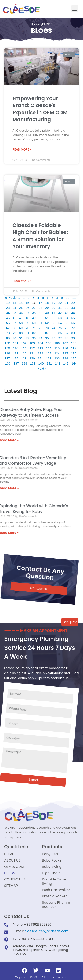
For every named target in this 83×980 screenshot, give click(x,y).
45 (8, 317)
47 (21, 317)
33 (73, 307)
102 (24, 342)
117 (74, 347)
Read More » (22, 148)
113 (40, 347)
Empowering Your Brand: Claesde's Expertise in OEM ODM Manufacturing (40, 108)
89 (8, 337)
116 (65, 347)
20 (60, 302)
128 (16, 357)
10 (68, 297)
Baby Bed (50, 854)
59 (27, 322)
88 (73, 332)
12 (8, 302)
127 (7, 357)
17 (40, 302)
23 (8, 307)
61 (40, 322)
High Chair (51, 873)
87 (67, 332)
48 (27, 317)
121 (32, 352)
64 (60, 322)
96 (54, 337)
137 (16, 362)
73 (47, 327)
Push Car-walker (56, 890)
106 (57, 342)
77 (73, 327)
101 (16, 342)
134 (65, 357)
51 (47, 317)
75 (60, 327)
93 (34, 337)
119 (16, 352)
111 (24, 347)
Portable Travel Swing (55, 881)
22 (73, 302)
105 (49, 342)
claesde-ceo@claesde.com (46, 931)
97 (60, 337)
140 (41, 362)
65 (67, 322)
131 (40, 357)
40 (47, 312)
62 (47, 322)
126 (74, 352)
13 (14, 302)
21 (67, 302)
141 (49, 362)
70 (27, 327)
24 (14, 307)
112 (32, 347)
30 (54, 307)
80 (21, 332)
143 (66, 362)
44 (73, 312)
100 (7, 342)
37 (27, 312)
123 (49, 352)
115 (57, 347)
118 (7, 352)
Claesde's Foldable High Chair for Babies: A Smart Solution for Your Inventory (40, 235)
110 (16, 347)
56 (8, 322)
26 (27, 307)
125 (65, 352)
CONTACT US (15, 879)
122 (40, 352)
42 (60, 312)
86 (60, 332)
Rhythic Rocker (54, 896)
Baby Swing (52, 867)
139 (33, 362)
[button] (75, 9)
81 (27, 332)
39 (40, 312)
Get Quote (70, 622)
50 (40, 317)
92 (27, 337)
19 (54, 302)
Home (35, 24)
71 (34, 327)
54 (67, 317)
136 (8, 362)
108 (74, 342)
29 (47, 307)
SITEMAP (11, 886)
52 (54, 317)
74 (54, 327)
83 (40, 332)
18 (47, 302)
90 (14, 337)
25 (21, 307)
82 (34, 332)
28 (40, 307)
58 (21, 322)
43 (67, 312)
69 (21, 327)
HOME (9, 854)
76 (67, 327)
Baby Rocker (52, 860)
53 (60, 317)
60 (34, 322)
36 (21, 312)
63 (54, 322)
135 (74, 357)
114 (49, 347)
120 (24, 352)
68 (14, 327)
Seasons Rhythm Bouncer (56, 905)
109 (7, 347)
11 (74, 297)
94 (40, 337)
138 (24, 362)
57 (14, 322)
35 (14, 312)
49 (34, 317)
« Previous (13, 297)
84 (47, 332)
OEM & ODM (14, 867)
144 (74, 362)
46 (14, 317)
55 (73, 317)
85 (54, 332)
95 (47, 337)
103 (32, 342)
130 (32, 357)
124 (57, 352)
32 (67, 307)
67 (8, 327)
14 (21, 302)
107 (65, 342)
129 (24, 357)
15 (27, 302)
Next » (42, 367)
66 (73, 322)
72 (40, 327)
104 (40, 342)
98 (67, 337)
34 (8, 312)
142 (58, 362)
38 (34, 312)
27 (34, 307)
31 (60, 307)
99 (73, 337)
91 (21, 337)
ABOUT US (12, 860)
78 (8, 332)
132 (49, 357)
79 (14, 332)
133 (57, 357)
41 (54, 312)
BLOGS (10, 873)
